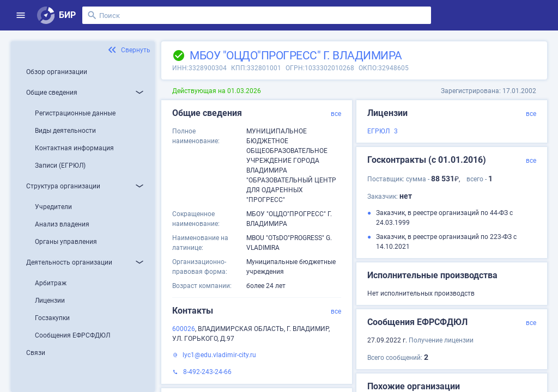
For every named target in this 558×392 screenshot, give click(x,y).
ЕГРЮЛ (378, 131)
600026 (184, 329)
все (336, 114)
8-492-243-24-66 (207, 372)
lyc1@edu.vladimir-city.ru (219, 355)
